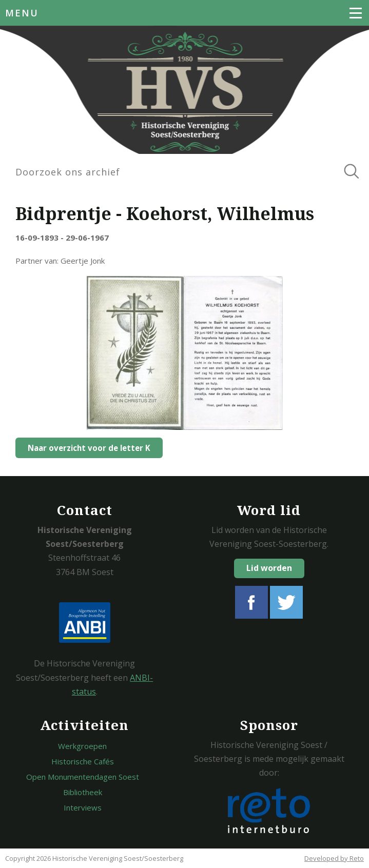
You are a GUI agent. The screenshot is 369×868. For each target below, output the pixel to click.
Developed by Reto (334, 858)
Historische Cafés (83, 761)
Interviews (83, 807)
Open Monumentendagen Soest (83, 777)
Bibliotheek (83, 792)
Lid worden (269, 568)
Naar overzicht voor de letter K (89, 448)
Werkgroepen (82, 746)
